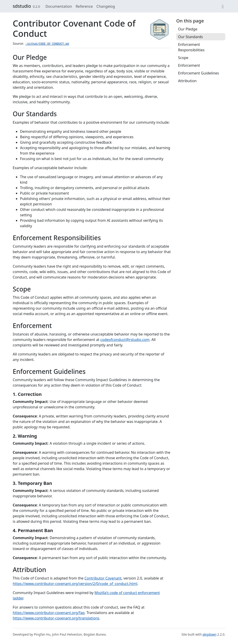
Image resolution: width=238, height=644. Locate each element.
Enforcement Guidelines (198, 73)
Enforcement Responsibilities (191, 47)
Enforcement (189, 65)
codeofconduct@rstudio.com (125, 340)
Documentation (59, 6)
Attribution (187, 81)
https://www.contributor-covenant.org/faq (49, 613)
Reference (84, 6)
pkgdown (209, 634)
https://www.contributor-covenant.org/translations (56, 618)
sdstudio (22, 6)
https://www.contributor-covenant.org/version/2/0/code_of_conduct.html (75, 584)
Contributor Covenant (103, 578)
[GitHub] (223, 6)
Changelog (106, 6)
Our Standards (190, 37)
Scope (183, 58)
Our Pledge (188, 29)
